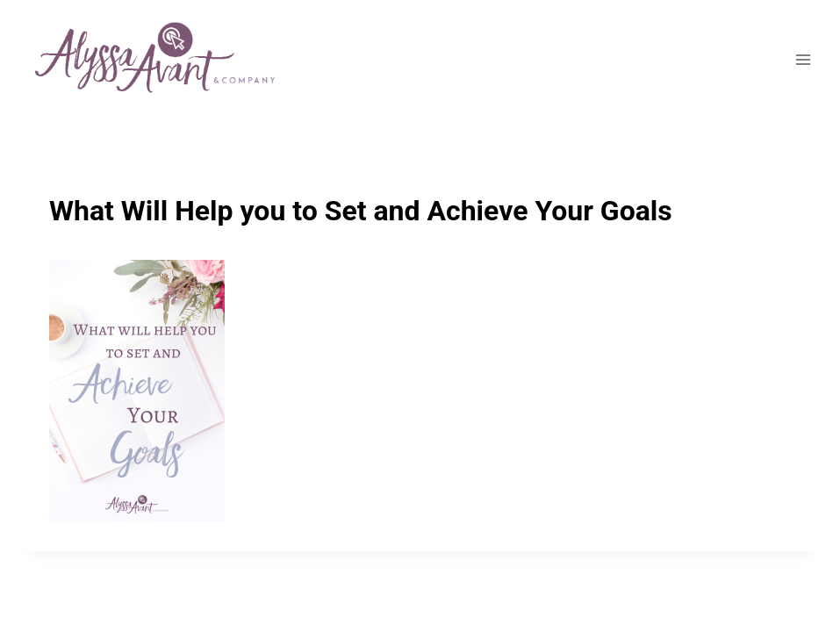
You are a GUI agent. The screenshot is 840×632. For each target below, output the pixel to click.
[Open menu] (803, 60)
